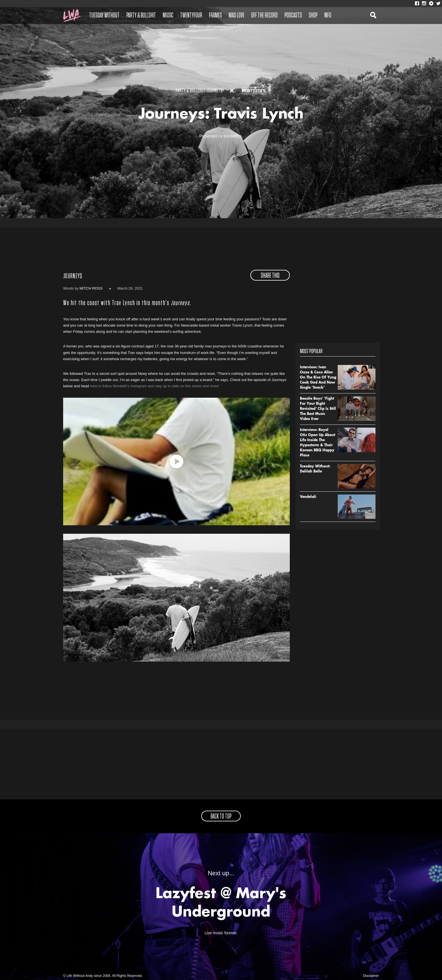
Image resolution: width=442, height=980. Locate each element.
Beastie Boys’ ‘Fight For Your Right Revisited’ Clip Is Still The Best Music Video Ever (318, 409)
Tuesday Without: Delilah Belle (315, 469)
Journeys (73, 276)
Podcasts (293, 16)
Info (328, 16)
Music (168, 16)
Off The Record (264, 16)
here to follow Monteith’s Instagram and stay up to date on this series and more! (154, 386)
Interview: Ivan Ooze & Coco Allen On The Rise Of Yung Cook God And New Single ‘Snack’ (318, 378)
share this (270, 276)
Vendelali (308, 497)
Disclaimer (371, 976)
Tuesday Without (104, 16)
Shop (313, 16)
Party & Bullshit (141, 16)
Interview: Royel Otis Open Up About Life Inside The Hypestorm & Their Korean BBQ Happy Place (318, 443)
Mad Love (237, 16)
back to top (221, 817)
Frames (215, 16)
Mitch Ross (91, 288)
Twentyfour (191, 16)
